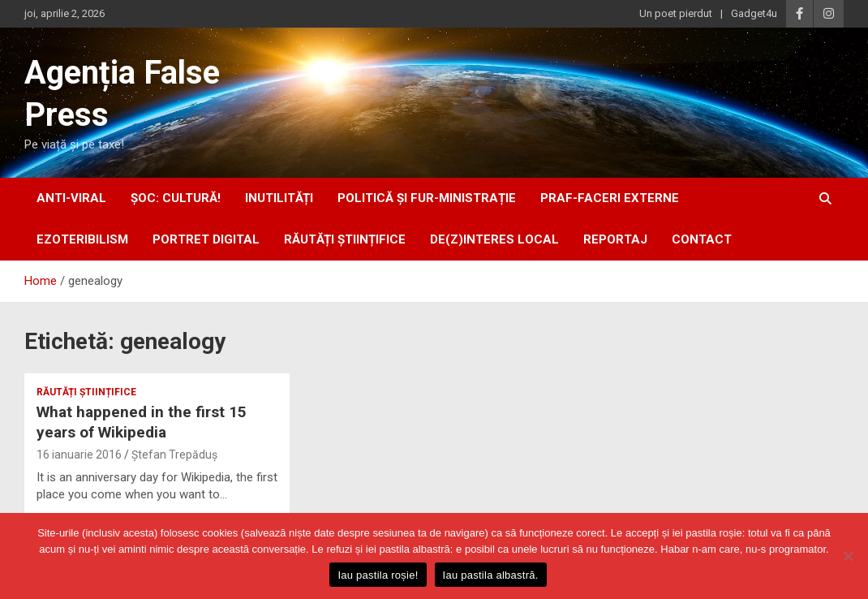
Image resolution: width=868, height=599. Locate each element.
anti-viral (71, 198)
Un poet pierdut (676, 13)
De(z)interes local (494, 239)
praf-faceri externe (610, 198)
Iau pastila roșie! (378, 575)
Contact (702, 239)
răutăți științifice (345, 239)
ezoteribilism (82, 239)
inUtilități (279, 198)
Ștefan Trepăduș (174, 455)
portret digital (206, 239)
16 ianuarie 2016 (79, 455)
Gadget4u (754, 13)
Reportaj (615, 239)
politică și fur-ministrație (427, 198)
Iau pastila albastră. (491, 575)
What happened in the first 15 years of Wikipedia (142, 422)
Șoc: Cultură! (176, 198)
